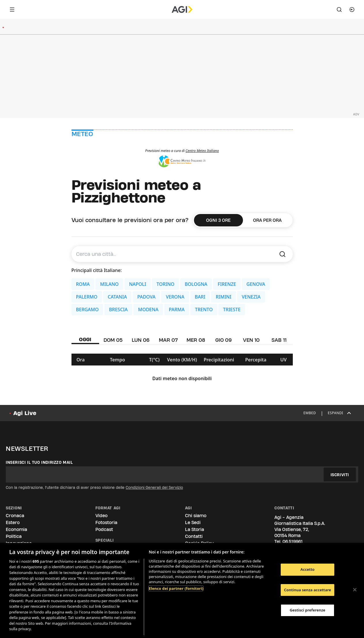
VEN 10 (251, 340)
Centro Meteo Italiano (202, 151)
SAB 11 (279, 340)
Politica (14, 536)
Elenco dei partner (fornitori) (176, 588)
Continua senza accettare (307, 590)
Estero (13, 522)
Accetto (308, 569)
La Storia (195, 529)
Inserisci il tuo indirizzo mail (39, 462)
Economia (16, 529)
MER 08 (196, 340)
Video (101, 516)
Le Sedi (193, 522)
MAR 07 (168, 340)
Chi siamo (196, 516)
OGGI (85, 339)
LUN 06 (141, 340)
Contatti (194, 536)
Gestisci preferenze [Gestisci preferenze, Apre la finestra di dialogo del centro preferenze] (308, 610)
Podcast (104, 529)
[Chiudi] (355, 590)
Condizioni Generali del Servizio (154, 487)
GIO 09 (224, 340)
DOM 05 (113, 340)
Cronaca (15, 516)
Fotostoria (106, 522)
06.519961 (293, 542)
